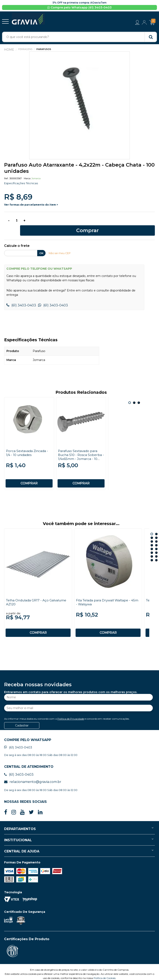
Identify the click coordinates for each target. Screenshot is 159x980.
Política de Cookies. (105, 970)
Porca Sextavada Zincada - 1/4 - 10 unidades (28, 445)
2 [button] (134, 395)
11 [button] (152, 545)
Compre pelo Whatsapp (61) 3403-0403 (79, 7)
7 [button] (152, 537)
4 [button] (156, 530)
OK (41, 245)
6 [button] (156, 533)
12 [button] (156, 545)
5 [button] (152, 533)
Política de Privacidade (71, 711)
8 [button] (156, 537)
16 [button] (156, 552)
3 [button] (139, 395)
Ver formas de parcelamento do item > (31, 205)
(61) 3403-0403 (21, 297)
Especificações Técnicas (21, 184)
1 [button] (130, 395)
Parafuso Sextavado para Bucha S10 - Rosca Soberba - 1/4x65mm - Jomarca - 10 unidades (80, 449)
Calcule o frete (17, 238)
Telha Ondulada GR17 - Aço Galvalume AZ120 (29, 594)
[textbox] (79, 37)
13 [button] (152, 548)
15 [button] (152, 552)
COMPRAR (29, 475)
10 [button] (156, 541)
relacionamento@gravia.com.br (33, 774)
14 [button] (156, 548)
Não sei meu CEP (60, 245)
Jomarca (36, 179)
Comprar (93, 222)
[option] (79, 106)
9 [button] (152, 541)
